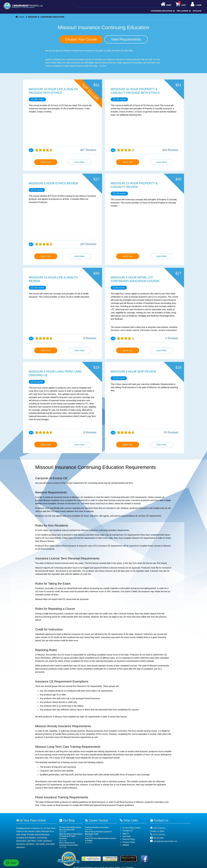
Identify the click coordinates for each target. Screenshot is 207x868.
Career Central (96, 820)
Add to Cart (46, 162)
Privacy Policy (129, 842)
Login (196, 4)
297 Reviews (88, 244)
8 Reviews (90, 338)
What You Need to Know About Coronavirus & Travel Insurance (71, 836)
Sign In (124, 834)
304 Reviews (170, 150)
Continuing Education (163, 11)
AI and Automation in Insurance (97, 827)
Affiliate (197, 11)
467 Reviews (88, 150)
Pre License (184, 11)
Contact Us (126, 831)
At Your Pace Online (130, 828)
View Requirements (126, 39)
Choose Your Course (81, 39)
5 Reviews (172, 338)
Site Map (125, 836)
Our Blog (67, 820)
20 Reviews (171, 432)
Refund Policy (129, 839)
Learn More (79, 162)
